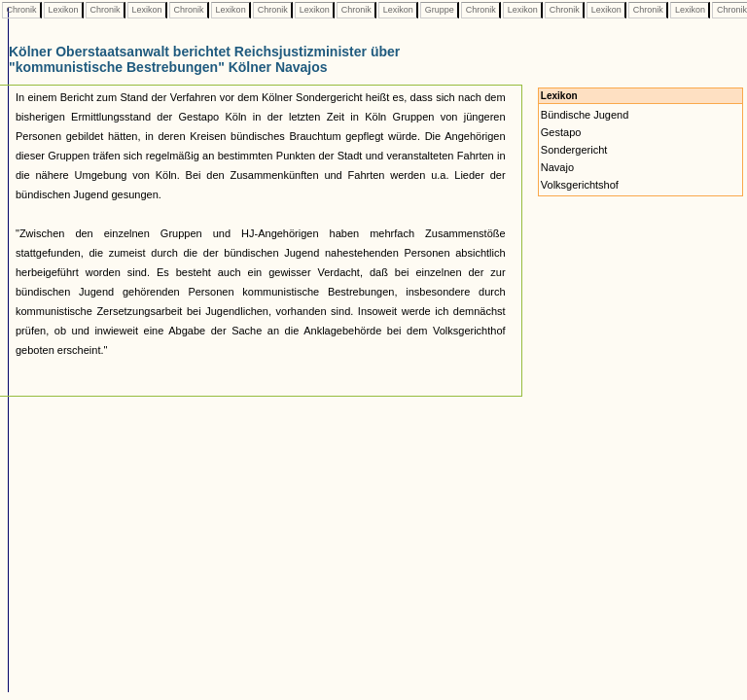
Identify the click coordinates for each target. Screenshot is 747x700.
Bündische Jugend (585, 115)
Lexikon (63, 10)
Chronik (21, 10)
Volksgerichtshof (580, 185)
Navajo (557, 167)
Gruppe (439, 10)
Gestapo (561, 132)
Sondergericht (574, 150)
